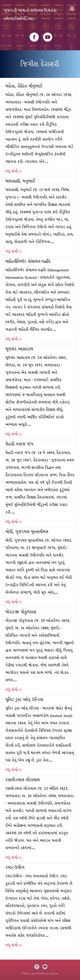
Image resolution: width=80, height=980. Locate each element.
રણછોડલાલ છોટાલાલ (23, 780)
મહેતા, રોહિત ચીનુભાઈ (24, 86)
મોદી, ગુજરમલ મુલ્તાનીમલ (27, 532)
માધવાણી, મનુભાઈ (20, 181)
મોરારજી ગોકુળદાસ (21, 612)
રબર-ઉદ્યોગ (15, 867)
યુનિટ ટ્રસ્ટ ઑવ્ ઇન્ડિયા (24, 700)
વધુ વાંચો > (13, 171)
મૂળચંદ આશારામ (20, 349)
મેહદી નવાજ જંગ (20, 444)
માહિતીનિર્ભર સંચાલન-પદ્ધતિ (28, 261)
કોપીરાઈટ (26, 974)
